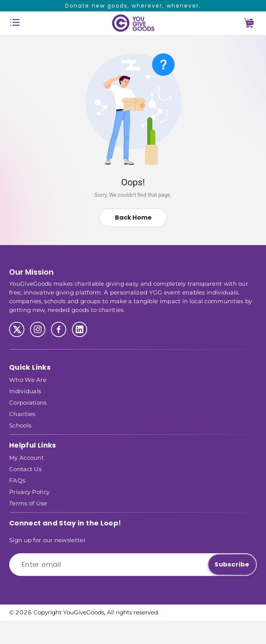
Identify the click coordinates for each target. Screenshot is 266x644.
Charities (22, 414)
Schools (20, 425)
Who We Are (28, 379)
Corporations (28, 402)
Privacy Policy (29, 491)
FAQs (17, 480)
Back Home (133, 218)
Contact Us (25, 469)
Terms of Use (28, 503)
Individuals (25, 391)
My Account (26, 457)
